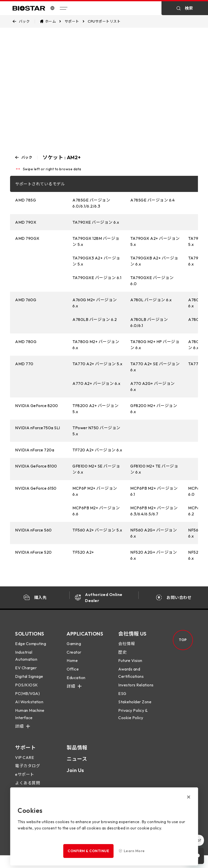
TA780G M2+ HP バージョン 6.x (155, 345)
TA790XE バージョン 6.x (96, 222)
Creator (74, 657)
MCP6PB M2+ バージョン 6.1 (154, 491)
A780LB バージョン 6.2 (95, 319)
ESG (122, 698)
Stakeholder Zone (135, 707)
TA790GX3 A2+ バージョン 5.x (96, 261)
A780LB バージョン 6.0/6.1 (149, 322)
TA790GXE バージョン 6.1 (97, 278)
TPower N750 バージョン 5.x (96, 431)
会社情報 (127, 648)
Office (73, 674)
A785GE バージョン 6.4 (152, 200)
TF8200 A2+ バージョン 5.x (95, 409)
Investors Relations (136, 690)
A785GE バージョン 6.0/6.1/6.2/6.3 (91, 203)
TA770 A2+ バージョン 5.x (97, 364)
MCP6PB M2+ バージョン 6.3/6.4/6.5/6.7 (154, 511)
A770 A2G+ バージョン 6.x (153, 386)
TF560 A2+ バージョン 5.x (97, 530)
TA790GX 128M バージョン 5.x (96, 241)
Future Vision (130, 665)
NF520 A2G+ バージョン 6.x (154, 555)
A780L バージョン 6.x (151, 300)
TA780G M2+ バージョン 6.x (96, 345)
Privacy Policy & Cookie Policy (133, 719)
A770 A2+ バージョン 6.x (96, 383)
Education (76, 682)
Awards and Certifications (131, 678)
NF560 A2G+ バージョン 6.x (154, 533)
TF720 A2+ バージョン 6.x (97, 450)
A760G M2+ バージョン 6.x (95, 303)
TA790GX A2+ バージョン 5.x (155, 241)
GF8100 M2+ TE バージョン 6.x (154, 469)
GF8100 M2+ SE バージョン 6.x (96, 469)
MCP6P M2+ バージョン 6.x (95, 491)
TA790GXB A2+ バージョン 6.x (154, 261)
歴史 (122, 657)
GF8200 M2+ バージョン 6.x (154, 409)
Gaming (74, 648)
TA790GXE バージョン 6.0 (152, 281)
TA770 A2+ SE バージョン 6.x (155, 367)
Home (72, 665)
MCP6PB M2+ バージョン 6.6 (96, 511)
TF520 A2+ (83, 552)
